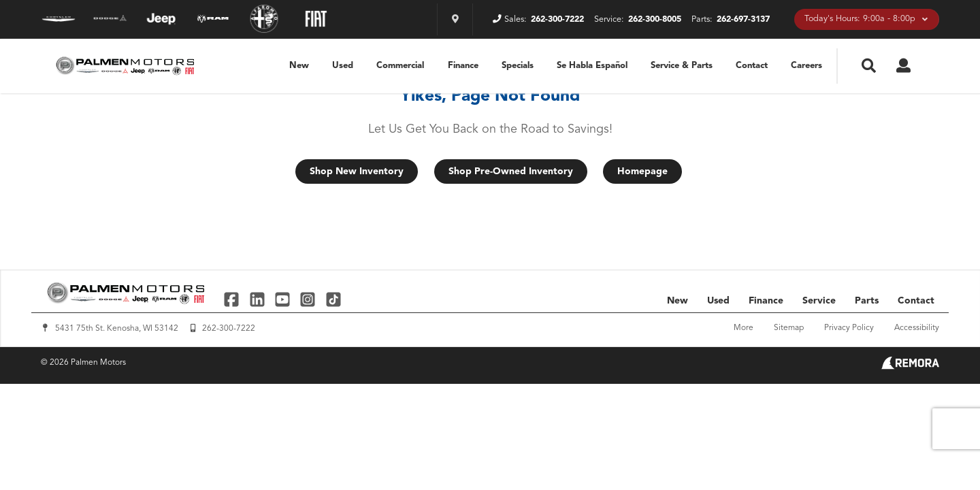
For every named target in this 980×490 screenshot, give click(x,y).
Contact (752, 66)
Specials (518, 66)
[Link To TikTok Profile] (333, 299)
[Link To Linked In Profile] (258, 299)
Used (343, 66)
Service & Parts (682, 66)
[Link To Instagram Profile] (309, 299)
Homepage (642, 171)
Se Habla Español (592, 66)
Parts (867, 301)
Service (819, 301)
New (299, 66)
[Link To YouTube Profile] (284, 299)
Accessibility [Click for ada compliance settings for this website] (917, 328)
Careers (806, 66)
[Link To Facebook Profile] (233, 299)
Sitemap (789, 328)
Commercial (400, 66)
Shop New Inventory (357, 171)
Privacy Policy (849, 328)
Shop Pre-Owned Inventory (511, 171)
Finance (463, 66)
